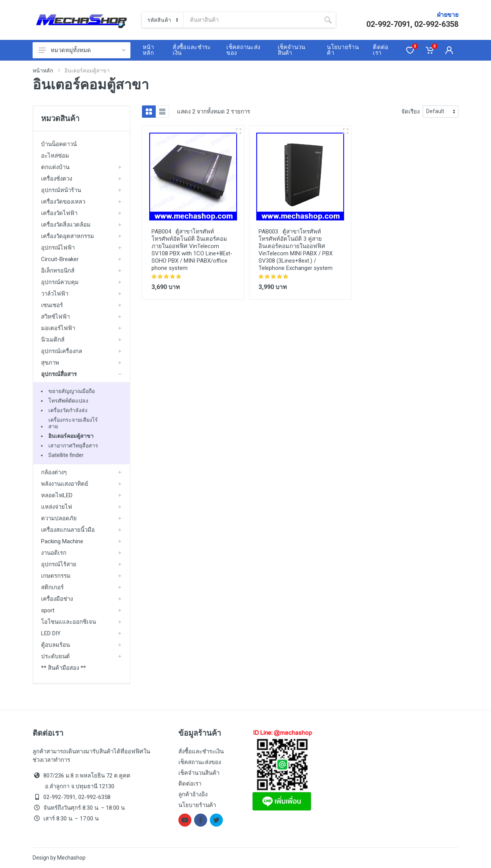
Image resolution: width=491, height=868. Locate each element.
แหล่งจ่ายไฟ (57, 507)
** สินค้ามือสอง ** (63, 668)
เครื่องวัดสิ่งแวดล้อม (66, 225)
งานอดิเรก (54, 553)
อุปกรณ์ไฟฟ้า (58, 248)
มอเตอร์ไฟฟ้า (58, 328)
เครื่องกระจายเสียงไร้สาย (73, 423)
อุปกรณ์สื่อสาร (59, 374)
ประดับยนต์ (55, 656)
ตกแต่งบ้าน (55, 167)
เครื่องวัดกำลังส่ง (68, 410)
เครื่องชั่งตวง (57, 179)
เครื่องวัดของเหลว (63, 202)
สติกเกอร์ (52, 587)
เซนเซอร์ (52, 305)
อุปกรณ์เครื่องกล (62, 351)
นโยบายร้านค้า (197, 805)
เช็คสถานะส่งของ (200, 762)
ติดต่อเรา (190, 784)
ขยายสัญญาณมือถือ (72, 391)
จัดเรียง (410, 112)
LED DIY (51, 633)
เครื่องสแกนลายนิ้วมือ (68, 530)
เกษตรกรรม (56, 576)
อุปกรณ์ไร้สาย (59, 564)
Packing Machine (62, 541)
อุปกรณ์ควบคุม (60, 282)
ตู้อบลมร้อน (55, 645)
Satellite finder (66, 455)
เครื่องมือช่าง (57, 599)
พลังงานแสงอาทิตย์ (65, 484)
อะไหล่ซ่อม (55, 156)
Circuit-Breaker (60, 259)
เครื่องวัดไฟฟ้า (59, 213)
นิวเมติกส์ (53, 340)
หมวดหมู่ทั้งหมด (82, 50)
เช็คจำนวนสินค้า (199, 773)
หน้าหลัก (43, 71)
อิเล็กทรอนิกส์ (58, 271)
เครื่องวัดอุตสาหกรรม (68, 236)
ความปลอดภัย (59, 518)
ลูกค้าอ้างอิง (193, 794)
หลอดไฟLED (57, 495)
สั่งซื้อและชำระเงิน (201, 751)
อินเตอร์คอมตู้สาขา (71, 436)
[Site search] (252, 20)
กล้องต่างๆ (54, 472)
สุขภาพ (50, 363)
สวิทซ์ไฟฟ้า (55, 317)
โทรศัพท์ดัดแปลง (68, 401)
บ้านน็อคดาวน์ (59, 144)
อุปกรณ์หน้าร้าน (61, 190)
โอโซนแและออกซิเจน (68, 622)
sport (48, 610)
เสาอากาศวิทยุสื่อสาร (73, 446)
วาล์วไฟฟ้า (55, 294)
